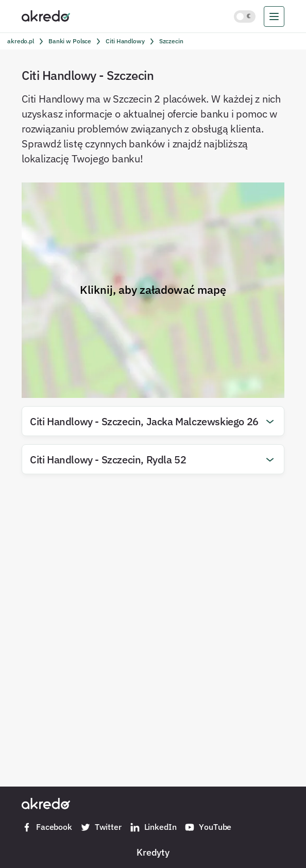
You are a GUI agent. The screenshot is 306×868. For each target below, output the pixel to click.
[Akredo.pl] (46, 15)
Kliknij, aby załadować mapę (153, 290)
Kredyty (153, 852)
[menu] (274, 16)
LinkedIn (153, 827)
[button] (153, 421)
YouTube (208, 827)
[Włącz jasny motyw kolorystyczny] (245, 16)
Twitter (101, 827)
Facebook (47, 827)
